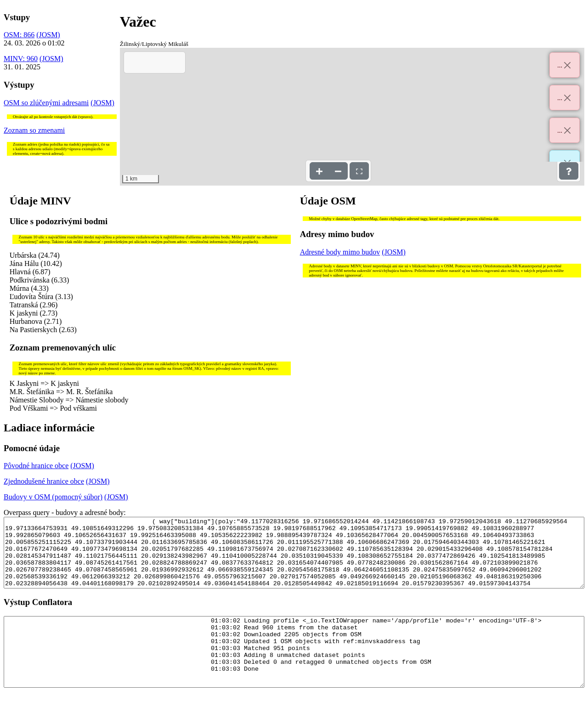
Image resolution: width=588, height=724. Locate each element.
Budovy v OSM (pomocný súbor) (53, 497)
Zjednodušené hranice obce (44, 481)
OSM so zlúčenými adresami (46, 103)
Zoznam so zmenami (34, 130)
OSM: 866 (19, 35)
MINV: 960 (21, 59)
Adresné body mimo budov (340, 252)
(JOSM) (48, 35)
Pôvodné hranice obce (36, 466)
